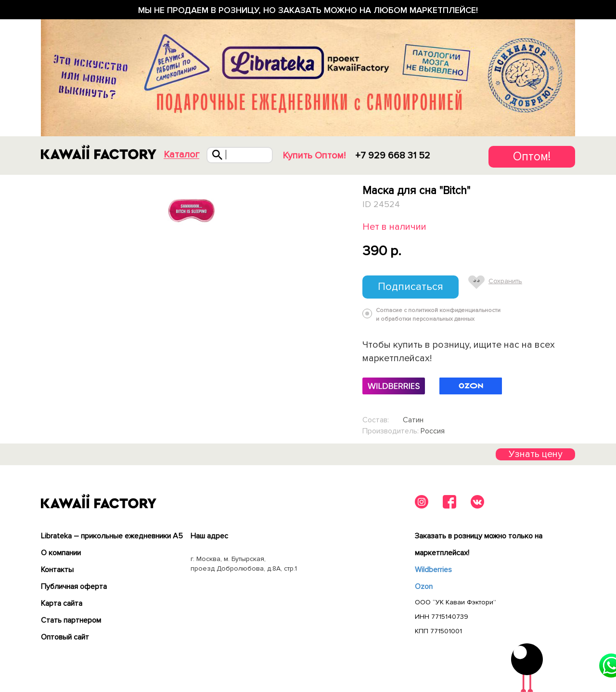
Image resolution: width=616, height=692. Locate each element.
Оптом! (532, 157)
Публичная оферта (74, 587)
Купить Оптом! (314, 156)
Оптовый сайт (65, 637)
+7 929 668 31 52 (393, 156)
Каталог (181, 155)
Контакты (57, 570)
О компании (61, 553)
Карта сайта (62, 603)
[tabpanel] (191, 211)
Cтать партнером (71, 620)
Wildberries (433, 570)
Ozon (424, 587)
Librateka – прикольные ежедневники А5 (112, 536)
